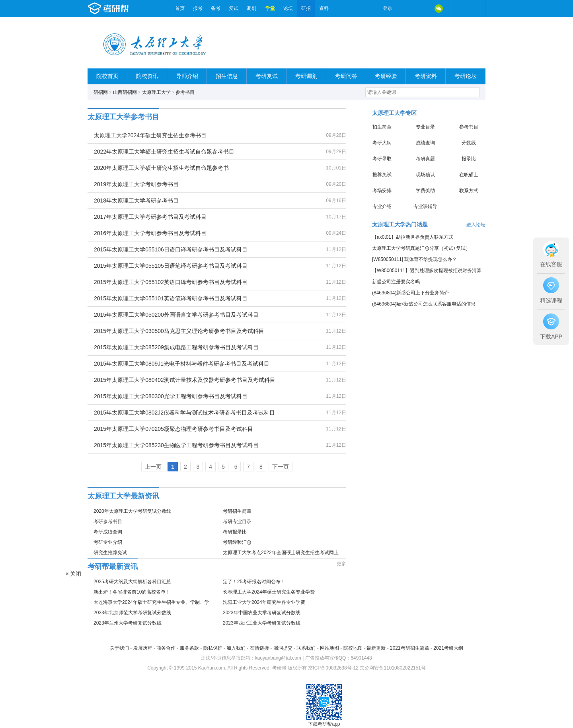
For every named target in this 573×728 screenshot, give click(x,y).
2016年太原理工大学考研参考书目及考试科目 (150, 233)
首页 (180, 8)
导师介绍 (187, 76)
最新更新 (376, 648)
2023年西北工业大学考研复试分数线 (262, 623)
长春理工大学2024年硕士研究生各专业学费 (269, 592)
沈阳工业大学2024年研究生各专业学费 (264, 602)
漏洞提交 (283, 648)
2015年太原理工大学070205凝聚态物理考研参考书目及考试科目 (173, 429)
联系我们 (306, 648)
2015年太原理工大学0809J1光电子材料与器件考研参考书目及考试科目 (182, 364)
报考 (198, 8)
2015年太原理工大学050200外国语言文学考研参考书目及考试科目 (176, 315)
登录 (388, 8)
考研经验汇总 (237, 542)
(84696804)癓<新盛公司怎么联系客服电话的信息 (424, 304)
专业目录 (425, 127)
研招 (306, 8)
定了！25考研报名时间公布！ (254, 582)
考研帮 (129, 8)
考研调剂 (306, 76)
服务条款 (189, 648)
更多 (341, 564)
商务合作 (166, 648)
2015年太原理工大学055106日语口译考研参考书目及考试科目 (171, 249)
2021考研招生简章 (410, 648)
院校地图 (353, 648)
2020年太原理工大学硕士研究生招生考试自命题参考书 (161, 168)
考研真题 (425, 159)
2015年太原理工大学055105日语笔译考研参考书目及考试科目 (171, 266)
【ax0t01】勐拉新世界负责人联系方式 (413, 237)
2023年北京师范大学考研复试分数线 (132, 613)
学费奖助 (425, 191)
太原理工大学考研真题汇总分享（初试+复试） (421, 248)
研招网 (101, 92)
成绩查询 (425, 143)
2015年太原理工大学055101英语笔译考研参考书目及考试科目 (171, 298)
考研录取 (382, 159)
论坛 (288, 8)
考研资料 (426, 76)
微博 (405, 8)
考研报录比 (235, 532)
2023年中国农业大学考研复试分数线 (262, 613)
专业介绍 (382, 206)
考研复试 (267, 76)
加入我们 (236, 648)
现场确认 (425, 175)
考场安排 (382, 191)
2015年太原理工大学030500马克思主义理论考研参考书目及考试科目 (179, 331)
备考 (216, 8)
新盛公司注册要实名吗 (396, 282)
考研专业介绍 (108, 542)
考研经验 (386, 76)
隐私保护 (213, 648)
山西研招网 (125, 92)
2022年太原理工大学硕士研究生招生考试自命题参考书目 (164, 152)
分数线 (469, 143)
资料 (324, 8)
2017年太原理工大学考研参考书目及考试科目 (150, 217)
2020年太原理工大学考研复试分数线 (132, 511)
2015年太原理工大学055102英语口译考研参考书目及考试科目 (171, 282)
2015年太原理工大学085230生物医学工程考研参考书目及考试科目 (176, 445)
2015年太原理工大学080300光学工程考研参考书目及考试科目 (171, 396)
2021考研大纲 (448, 648)
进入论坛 (476, 225)
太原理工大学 (156, 92)
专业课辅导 (425, 206)
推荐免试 (382, 175)
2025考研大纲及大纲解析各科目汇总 (132, 582)
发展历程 (143, 648)
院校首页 (107, 76)
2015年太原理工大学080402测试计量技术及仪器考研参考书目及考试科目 (185, 380)
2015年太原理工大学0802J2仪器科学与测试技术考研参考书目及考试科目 (184, 413)
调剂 (251, 8)
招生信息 (227, 76)
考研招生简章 (237, 511)
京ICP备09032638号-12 (333, 668)
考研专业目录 (237, 522)
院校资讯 (147, 76)
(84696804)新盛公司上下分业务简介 (410, 293)
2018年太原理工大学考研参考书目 (136, 200)
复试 (234, 8)
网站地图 (329, 648)
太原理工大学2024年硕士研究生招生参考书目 (150, 135)
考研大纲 (382, 143)
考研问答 (346, 76)
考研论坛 (466, 76)
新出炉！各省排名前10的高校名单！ (132, 592)
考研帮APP (477, 8)
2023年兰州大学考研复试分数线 (128, 623)
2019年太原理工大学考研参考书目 (136, 184)
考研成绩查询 (108, 532)
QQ (422, 8)
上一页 (153, 467)
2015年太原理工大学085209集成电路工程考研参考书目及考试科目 (176, 347)
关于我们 (119, 648)
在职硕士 (469, 175)
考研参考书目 (108, 522)
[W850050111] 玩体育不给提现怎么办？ (414, 259)
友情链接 (259, 648)
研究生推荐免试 (110, 553)
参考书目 (185, 92)
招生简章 (382, 127)
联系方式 (469, 191)
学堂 (270, 8)
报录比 (469, 159)
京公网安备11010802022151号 (393, 668)
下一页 (281, 467)
